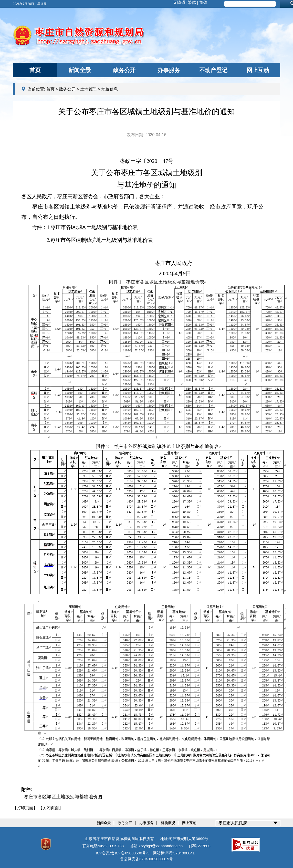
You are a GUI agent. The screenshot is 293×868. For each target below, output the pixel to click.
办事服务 (169, 70)
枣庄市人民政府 (233, 823)
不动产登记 (213, 70)
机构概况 (168, 823)
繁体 (192, 2)
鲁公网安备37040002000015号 (147, 859)
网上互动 (258, 70)
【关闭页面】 (51, 808)
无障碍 (179, 2)
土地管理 (88, 89)
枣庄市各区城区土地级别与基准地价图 (63, 797)
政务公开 (124, 70)
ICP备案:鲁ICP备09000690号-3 (123, 853)
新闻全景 (80, 70)
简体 (203, 2)
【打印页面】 (25, 808)
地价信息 (110, 89)
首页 (35, 70)
